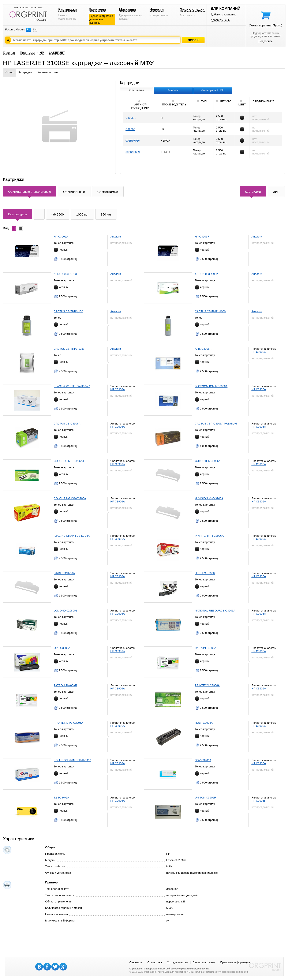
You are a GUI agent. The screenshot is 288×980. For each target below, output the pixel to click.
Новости (157, 9)
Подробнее (265, 41)
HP (42, 53)
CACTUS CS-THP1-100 (68, 311)
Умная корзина (266, 25)
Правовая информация (235, 962)
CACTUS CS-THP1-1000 (210, 311)
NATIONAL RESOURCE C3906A (215, 611)
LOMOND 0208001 (65, 611)
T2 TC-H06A (61, 798)
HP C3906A (61, 237)
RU (28, 29)
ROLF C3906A (204, 723)
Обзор (10, 72)
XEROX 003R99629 (207, 274)
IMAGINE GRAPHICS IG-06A (72, 536)
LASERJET (57, 53)
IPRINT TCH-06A (64, 573)
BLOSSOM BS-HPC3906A (211, 386)
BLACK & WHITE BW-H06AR (72, 386)
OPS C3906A (62, 648)
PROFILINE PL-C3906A (68, 723)
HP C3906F (202, 237)
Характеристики (48, 72)
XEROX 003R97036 (66, 274)
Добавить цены (220, 20)
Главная (9, 53)
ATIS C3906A (203, 349)
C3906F (130, 129)
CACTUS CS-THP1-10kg (69, 349)
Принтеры (97, 9)
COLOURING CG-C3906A (70, 498)
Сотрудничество (177, 962)
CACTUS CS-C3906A (67, 424)
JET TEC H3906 (205, 573)
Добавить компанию (224, 14)
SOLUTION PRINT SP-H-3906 (72, 760)
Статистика (155, 962)
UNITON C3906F (205, 798)
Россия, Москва (15, 29)
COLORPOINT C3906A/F (69, 461)
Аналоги (116, 237)
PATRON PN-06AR (65, 685)
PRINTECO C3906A (207, 685)
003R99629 (133, 152)
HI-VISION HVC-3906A (209, 498)
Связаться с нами (204, 962)
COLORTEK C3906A (208, 461)
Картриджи (68, 9)
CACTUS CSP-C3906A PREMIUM (216, 424)
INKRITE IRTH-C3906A (209, 536)
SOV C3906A (203, 760)
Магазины (128, 9)
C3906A (130, 118)
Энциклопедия (192, 9)
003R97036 (133, 141)
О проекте (136, 962)
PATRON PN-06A (205, 648)
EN (35, 29)
